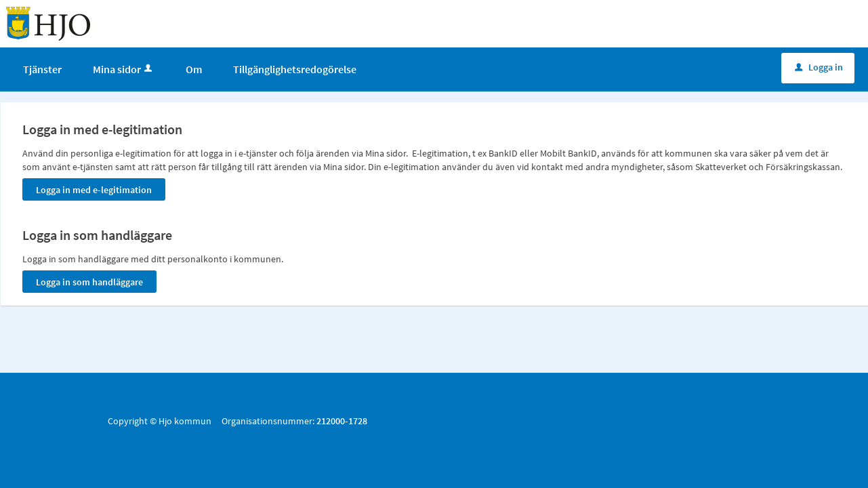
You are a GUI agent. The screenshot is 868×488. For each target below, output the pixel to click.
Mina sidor (124, 69)
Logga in (819, 67)
